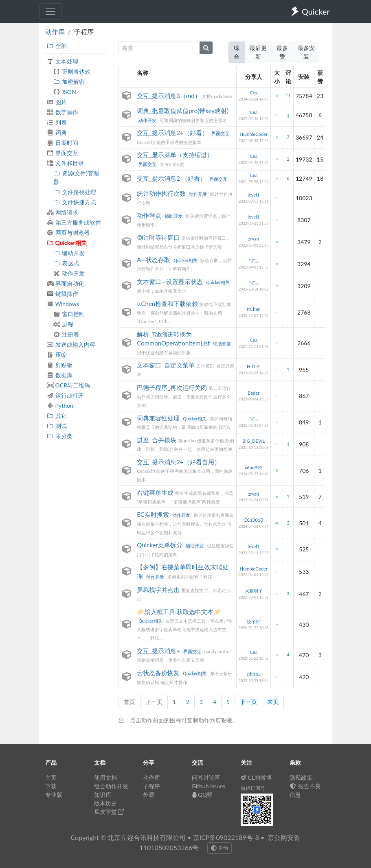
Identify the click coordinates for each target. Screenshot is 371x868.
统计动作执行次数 (162, 193)
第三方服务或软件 (74, 222)
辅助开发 (69, 253)
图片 (57, 102)
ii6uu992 (254, 467)
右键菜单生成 (156, 492)
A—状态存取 (154, 260)
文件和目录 (65, 163)
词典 (57, 132)
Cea (254, 93)
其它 (57, 416)
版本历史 (105, 803)
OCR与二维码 (68, 385)
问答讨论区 (206, 777)
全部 (57, 46)
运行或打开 (65, 395)
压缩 (57, 355)
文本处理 (63, 61)
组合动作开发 (111, 786)
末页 (273, 702)
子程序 (151, 786)
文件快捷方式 (75, 202)
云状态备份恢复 (159, 673)
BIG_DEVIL (254, 441)
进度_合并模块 (157, 440)
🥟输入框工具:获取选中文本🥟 (179, 612)
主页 (51, 777)
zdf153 (254, 674)
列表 (57, 122)
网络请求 (63, 212)
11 (288, 95)
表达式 (66, 263)
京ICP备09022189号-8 (226, 837)
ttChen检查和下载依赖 (168, 304)
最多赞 (282, 52)
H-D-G (254, 366)
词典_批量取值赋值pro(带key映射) (183, 111)
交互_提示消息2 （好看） (172, 178)
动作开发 (69, 273)
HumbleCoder (254, 134)
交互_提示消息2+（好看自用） (178, 462)
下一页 (248, 702)
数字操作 (63, 112)
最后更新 (258, 52)
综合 (237, 52)
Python (60, 406)
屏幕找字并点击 (159, 590)
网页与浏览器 (68, 233)
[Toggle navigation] (50, 11)
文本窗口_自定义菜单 (167, 365)
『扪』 (254, 261)
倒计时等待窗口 (159, 237)
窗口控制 (69, 314)
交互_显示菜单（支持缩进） (175, 155)
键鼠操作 (63, 294)
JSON (65, 92)
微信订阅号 (253, 788)
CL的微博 (256, 777)
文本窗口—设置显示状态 (171, 282)
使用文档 (105, 777)
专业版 (54, 795)
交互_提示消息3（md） (169, 96)
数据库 (60, 375)
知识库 (103, 795)
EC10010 (254, 520)
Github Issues (209, 786)
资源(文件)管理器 (76, 177)
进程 (63, 324)
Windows (63, 304)
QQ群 (202, 795)
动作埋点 (150, 215)
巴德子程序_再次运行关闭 (173, 387)
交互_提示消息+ (159, 651)
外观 (149, 795)
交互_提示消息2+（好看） (173, 133)
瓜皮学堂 (109, 812)
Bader (254, 393)
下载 (51, 786)
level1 (254, 195)
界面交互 (63, 153)
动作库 (55, 32)
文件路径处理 (75, 192)
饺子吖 (254, 622)
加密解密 (69, 82)
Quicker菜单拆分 (160, 545)
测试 (57, 426)
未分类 (60, 436)
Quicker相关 (67, 243)
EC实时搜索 (154, 514)
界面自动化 (65, 283)
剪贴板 (60, 365)
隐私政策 (301, 777)
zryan (254, 239)
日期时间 (63, 143)
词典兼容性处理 (159, 418)
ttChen (254, 309)
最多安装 (306, 52)
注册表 (66, 334)
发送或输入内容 (71, 344)
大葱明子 (254, 591)
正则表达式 (72, 71)
